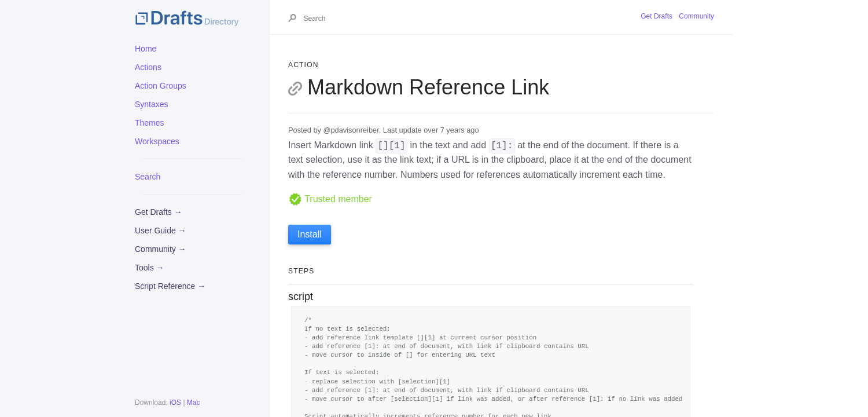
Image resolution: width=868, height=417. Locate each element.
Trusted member (330, 199)
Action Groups (161, 86)
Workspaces (157, 141)
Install (310, 234)
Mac (194, 403)
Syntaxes (152, 104)
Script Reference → (170, 286)
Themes (150, 123)
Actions (148, 67)
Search (148, 177)
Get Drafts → (159, 212)
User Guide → (161, 231)
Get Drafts (656, 16)
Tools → (150, 268)
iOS (175, 403)
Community (696, 16)
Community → (161, 249)
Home (146, 49)
